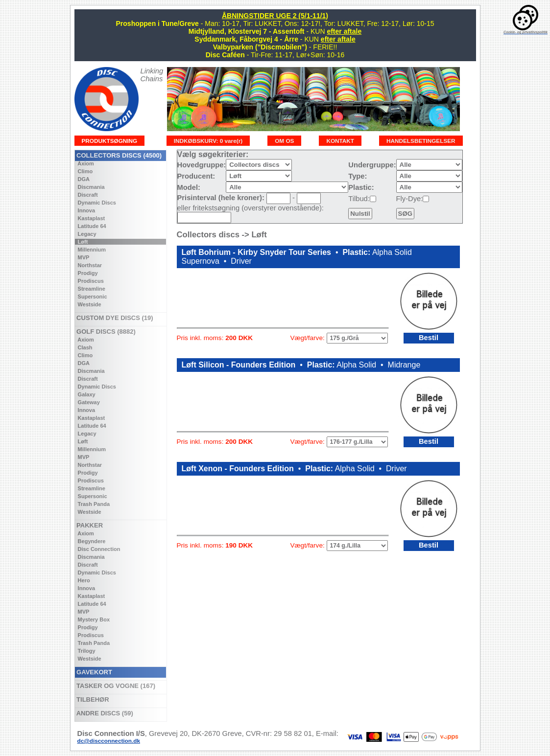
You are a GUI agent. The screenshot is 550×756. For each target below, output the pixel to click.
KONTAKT (340, 141)
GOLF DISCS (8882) (105, 332)
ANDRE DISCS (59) (104, 713)
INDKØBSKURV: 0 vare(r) (208, 141)
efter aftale (344, 31)
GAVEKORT (94, 672)
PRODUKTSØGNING (110, 141)
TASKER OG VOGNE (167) (115, 686)
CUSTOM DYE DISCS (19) (114, 318)
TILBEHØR (92, 699)
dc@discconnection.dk (109, 741)
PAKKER (89, 525)
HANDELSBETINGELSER (421, 141)
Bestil (429, 338)
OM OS (284, 141)
